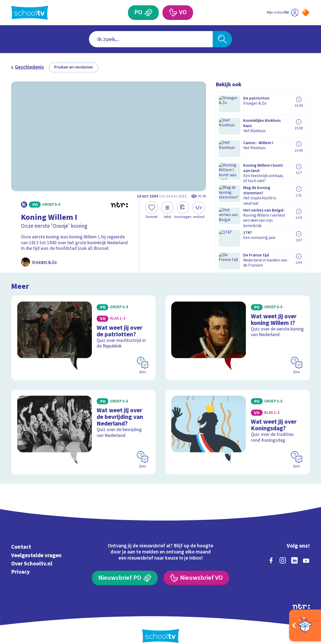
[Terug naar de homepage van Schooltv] (30, 13)
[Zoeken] (222, 39)
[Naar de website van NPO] (306, 12)
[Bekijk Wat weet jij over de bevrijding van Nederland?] (83, 425)
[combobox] (151, 39)
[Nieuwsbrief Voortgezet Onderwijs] (196, 569)
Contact (21, 538)
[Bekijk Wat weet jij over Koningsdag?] (238, 425)
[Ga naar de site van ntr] (301, 597)
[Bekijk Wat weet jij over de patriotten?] (83, 335)
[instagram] (283, 551)
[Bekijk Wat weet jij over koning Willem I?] (238, 335)
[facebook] (271, 551)
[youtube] (306, 551)
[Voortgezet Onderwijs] (173, 13)
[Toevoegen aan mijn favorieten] (152, 210)
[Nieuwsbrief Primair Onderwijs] (125, 569)
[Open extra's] (305, 625)
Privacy (20, 563)
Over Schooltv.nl (32, 555)
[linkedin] (294, 551)
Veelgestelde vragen (36, 546)
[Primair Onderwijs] (148, 13)
